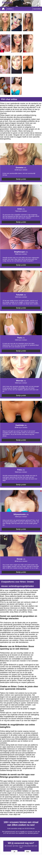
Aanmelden (37, 9)
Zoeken (10, 9)
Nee (28, 852)
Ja (14, 852)
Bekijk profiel (21, 179)
